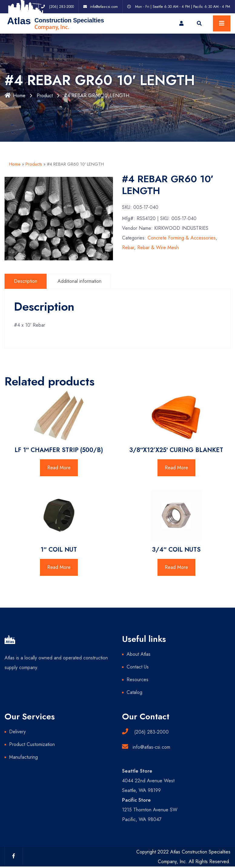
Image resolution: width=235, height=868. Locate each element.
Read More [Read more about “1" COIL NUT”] (59, 567)
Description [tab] (26, 281)
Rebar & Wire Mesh (158, 248)
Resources (137, 680)
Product (45, 96)
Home (15, 96)
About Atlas (139, 654)
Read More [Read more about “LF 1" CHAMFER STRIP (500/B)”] (59, 468)
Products (34, 164)
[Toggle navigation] (222, 23)
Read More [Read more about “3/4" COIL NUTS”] (176, 567)
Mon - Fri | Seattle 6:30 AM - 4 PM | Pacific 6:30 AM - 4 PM (183, 7)
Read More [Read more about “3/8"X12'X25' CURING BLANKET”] (176, 468)
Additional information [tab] (79, 281)
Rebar (128, 248)
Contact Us (138, 667)
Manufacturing (23, 757)
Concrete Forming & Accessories (182, 238)
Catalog (134, 692)
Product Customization (32, 744)
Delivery (17, 732)
